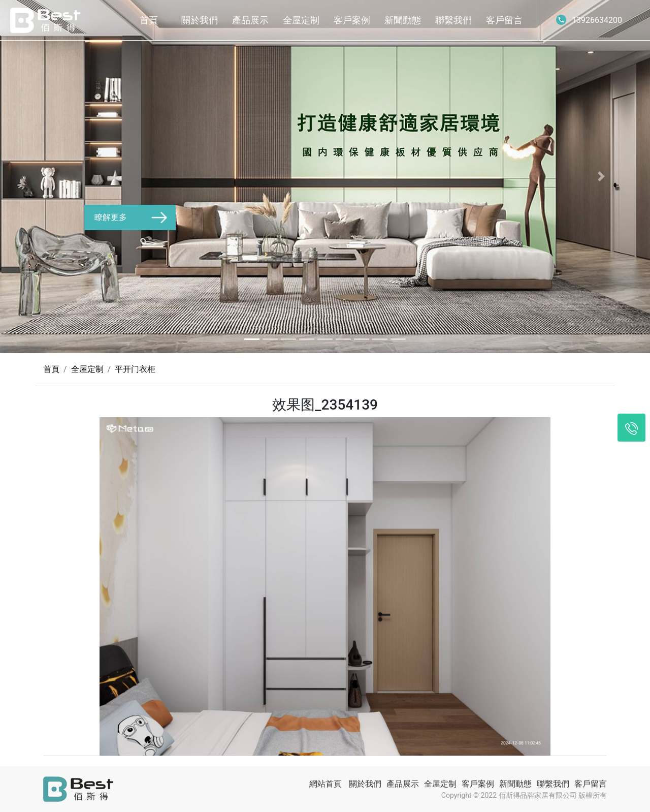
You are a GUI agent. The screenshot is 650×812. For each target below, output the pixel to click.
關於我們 (200, 20)
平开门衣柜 (135, 369)
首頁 (149, 20)
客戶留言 (504, 20)
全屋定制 (301, 20)
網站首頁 (326, 784)
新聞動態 (403, 20)
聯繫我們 (453, 20)
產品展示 (250, 20)
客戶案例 (352, 20)
